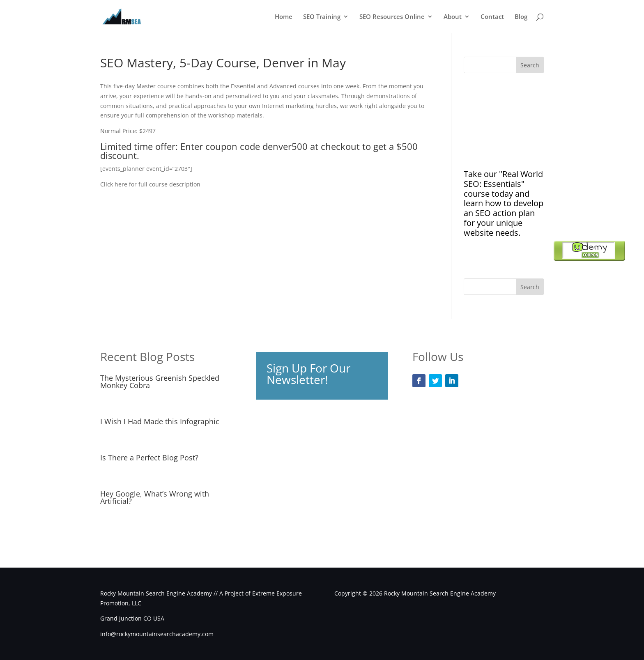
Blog (521, 17)
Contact (492, 17)
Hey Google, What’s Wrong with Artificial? (155, 497)
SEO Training (322, 17)
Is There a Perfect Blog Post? (149, 458)
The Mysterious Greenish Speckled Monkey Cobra (160, 382)
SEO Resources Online (392, 17)
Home (284, 17)
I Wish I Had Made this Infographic (160, 421)
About (453, 17)
